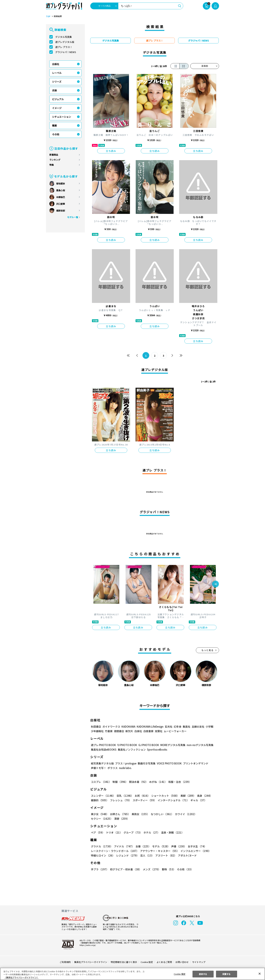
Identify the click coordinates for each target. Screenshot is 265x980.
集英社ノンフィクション (131, 749)
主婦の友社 (198, 727)
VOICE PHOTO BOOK (168, 763)
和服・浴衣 (179, 782)
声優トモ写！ (99, 768)
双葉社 (159, 731)
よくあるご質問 (164, 962)
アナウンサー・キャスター (159, 851)
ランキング (55, 160)
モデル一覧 (73, 217)
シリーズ (57, 82)
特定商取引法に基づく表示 (124, 962)
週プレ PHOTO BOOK (103, 745)
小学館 (209, 727)
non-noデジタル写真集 (198, 745)
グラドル (102, 846)
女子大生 (196, 846)
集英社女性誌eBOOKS (104, 749)
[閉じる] (260, 974)
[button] (215, 584)
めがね (157, 782)
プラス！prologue (125, 763)
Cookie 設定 (147, 962)
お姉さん (120, 814)
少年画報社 (97, 731)
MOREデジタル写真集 (171, 745)
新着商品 (54, 155)
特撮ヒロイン (103, 855)
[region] (132, 974)
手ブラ (100, 869)
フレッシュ (120, 800)
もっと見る (208, 650)
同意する (226, 974)
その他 (56, 134)
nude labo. (125, 768)
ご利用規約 (65, 962)
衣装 (54, 90)
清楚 (98, 819)
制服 (120, 782)
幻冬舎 (177, 727)
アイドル (124, 846)
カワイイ (184, 814)
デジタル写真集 (64, 37)
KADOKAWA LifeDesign (150, 727)
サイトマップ (199, 962)
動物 (168, 869)
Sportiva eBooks (156, 749)
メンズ (151, 869)
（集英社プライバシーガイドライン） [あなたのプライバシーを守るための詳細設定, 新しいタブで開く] (21, 977)
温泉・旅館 (172, 832)
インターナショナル (173, 800)
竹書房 (109, 731)
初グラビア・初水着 (125, 869)
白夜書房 (148, 731)
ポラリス (113, 768)
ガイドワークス (111, 727)
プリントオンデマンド (194, 763)
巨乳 (124, 796)
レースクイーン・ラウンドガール (115, 851)
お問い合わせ (182, 962)
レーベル (57, 73)
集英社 (186, 727)
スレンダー (103, 796)
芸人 (147, 855)
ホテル (151, 832)
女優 (142, 846)
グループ (132, 832)
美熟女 (140, 814)
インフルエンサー (195, 851)
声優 (177, 846)
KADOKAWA (128, 727)
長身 (203, 796)
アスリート (165, 855)
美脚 (187, 796)
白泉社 (138, 731)
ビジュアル (58, 99)
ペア (98, 832)
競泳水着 (138, 782)
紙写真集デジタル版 (102, 763)
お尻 (141, 796)
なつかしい (161, 814)
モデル (160, 846)
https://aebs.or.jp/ (87, 945)
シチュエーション (62, 117)
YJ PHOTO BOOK (126, 745)
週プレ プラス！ (64, 47)
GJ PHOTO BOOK (147, 745)
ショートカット (164, 796)
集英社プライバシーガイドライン (91, 962)
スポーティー (144, 800)
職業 (54, 126)
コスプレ (101, 782)
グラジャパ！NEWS (66, 52)
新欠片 (129, 731)
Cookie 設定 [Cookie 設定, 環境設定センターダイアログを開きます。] (179, 974)
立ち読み (111, 151)
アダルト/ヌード (186, 855)
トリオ (114, 832)
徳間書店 (119, 731)
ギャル (198, 800)
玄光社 (168, 727)
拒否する (203, 974)
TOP (48, 16)
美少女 (100, 814)
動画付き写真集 (146, 763)
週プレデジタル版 (65, 42)
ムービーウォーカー (175, 731)
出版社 (56, 64)
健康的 (100, 800)
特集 (52, 165)
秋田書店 (96, 727)
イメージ (57, 108)
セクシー (207, 814)
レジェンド (127, 855)
